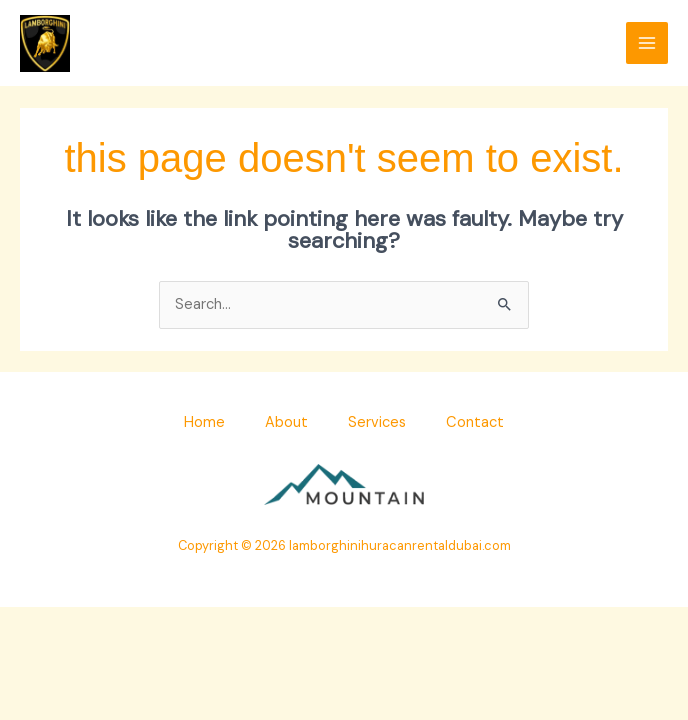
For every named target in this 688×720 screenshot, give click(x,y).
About (286, 422)
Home (204, 422)
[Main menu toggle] (647, 43)
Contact (475, 422)
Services (377, 422)
